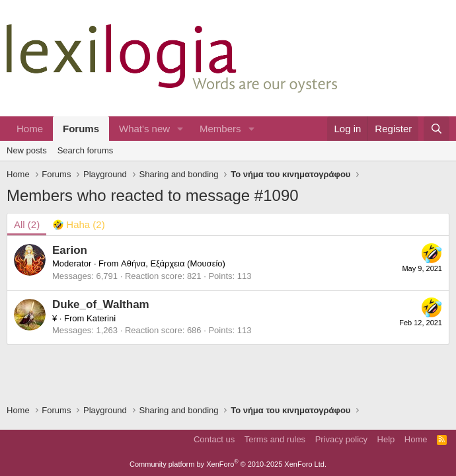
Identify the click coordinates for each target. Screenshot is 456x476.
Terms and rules (275, 439)
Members (220, 129)
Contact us (214, 439)
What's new (144, 129)
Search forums (86, 150)
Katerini (101, 318)
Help (386, 439)
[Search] (437, 129)
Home (30, 129)
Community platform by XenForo (228, 464)
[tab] (79, 224)
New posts (27, 150)
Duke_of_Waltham (101, 304)
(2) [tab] (27, 224)
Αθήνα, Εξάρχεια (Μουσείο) (173, 263)
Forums (81, 129)
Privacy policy (341, 439)
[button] (180, 129)
